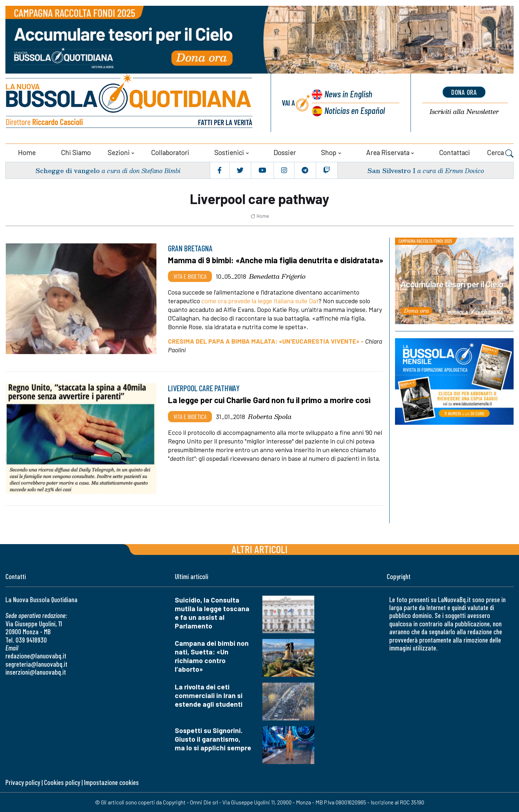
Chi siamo (76, 152)
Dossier (285, 152)
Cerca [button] (500, 153)
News (348, 94)
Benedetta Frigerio (277, 276)
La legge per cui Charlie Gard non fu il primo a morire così (270, 400)
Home (27, 152)
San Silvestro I (391, 170)
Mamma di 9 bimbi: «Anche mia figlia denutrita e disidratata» (276, 260)
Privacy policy (23, 782)
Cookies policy (62, 782)
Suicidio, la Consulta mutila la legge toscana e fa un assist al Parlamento (212, 612)
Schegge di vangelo (68, 170)
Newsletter (464, 112)
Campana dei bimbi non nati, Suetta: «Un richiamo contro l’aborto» (212, 656)
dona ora (464, 92)
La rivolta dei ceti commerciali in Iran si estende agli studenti (209, 695)
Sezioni (119, 152)
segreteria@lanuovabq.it (36, 664)
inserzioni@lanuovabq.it (36, 672)
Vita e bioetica (190, 276)
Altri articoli (260, 549)
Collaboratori (170, 152)
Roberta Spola (270, 416)
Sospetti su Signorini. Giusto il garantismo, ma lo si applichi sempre (213, 739)
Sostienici (229, 152)
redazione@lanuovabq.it (36, 656)
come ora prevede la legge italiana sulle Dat (260, 301)
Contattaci (454, 152)
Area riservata (388, 152)
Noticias (355, 110)
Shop (329, 152)
